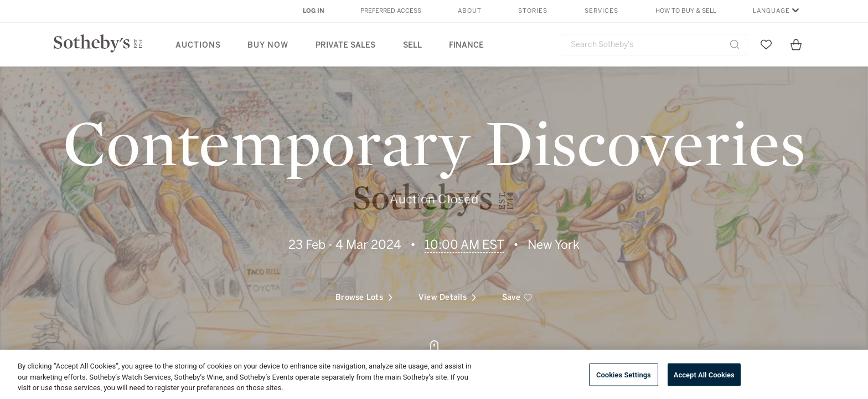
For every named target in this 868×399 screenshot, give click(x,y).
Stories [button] (533, 11)
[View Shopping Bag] (796, 44)
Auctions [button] (198, 45)
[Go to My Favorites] (766, 44)
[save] (517, 290)
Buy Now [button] (268, 45)
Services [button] (601, 11)
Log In (314, 11)
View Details (447, 290)
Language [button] (771, 11)
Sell (412, 45)
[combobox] (654, 45)
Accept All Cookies (704, 374)
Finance (466, 45)
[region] (434, 374)
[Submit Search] (735, 44)
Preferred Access (391, 11)
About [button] (470, 11)
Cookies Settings (624, 374)
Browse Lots (364, 290)
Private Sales (345, 45)
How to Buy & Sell (686, 11)
